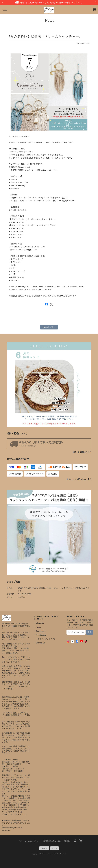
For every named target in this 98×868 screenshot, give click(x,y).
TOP (20, 841)
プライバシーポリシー (32, 841)
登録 (90, 632)
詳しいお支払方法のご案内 (80, 479)
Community (41, 631)
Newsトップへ (49, 327)
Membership (41, 635)
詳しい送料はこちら (83, 452)
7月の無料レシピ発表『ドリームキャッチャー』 (46, 36)
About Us (40, 623)
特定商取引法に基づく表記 (52, 841)
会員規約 (67, 841)
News (38, 627)
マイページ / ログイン (47, 639)
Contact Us (41, 643)
